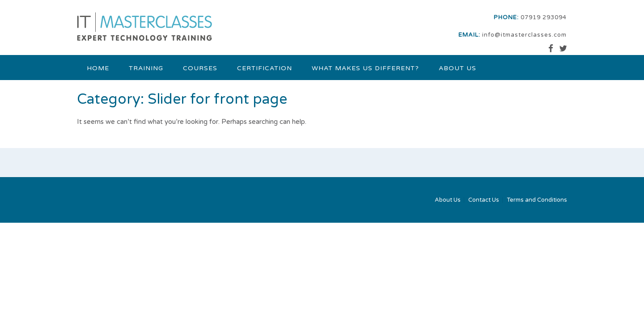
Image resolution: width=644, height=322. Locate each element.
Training (146, 68)
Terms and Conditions (537, 200)
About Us (458, 68)
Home (98, 68)
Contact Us (484, 200)
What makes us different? (365, 68)
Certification (265, 68)
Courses (200, 68)
